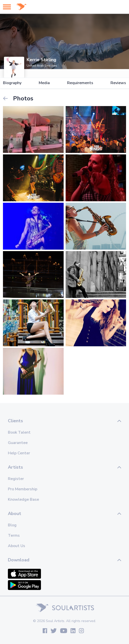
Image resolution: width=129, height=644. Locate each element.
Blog (12, 525)
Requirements (80, 83)
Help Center (19, 453)
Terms (14, 535)
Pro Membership (23, 489)
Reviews (118, 83)
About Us (17, 546)
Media (44, 83)
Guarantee (18, 443)
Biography (12, 83)
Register (16, 479)
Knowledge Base (23, 499)
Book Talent (19, 432)
